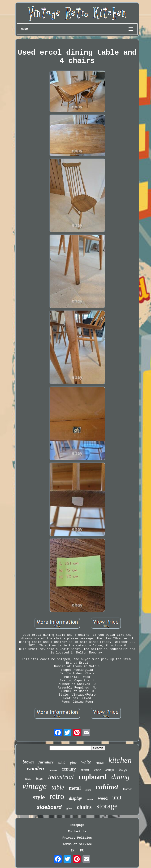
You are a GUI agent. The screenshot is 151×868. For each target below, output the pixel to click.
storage (107, 806)
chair (97, 770)
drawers (53, 770)
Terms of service (77, 844)
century (69, 769)
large (123, 769)
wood (103, 798)
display (75, 798)
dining (120, 777)
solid (62, 763)
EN (73, 851)
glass (69, 808)
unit (117, 797)
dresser (85, 770)
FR (82, 851)
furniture (46, 762)
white (86, 762)
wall (28, 778)
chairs (84, 807)
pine (73, 762)
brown (28, 762)
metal (75, 788)
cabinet (107, 787)
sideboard (49, 807)
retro (57, 796)
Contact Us (77, 831)
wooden (36, 769)
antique (110, 770)
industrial (61, 777)
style (39, 797)
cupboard (93, 777)
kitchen (120, 760)
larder (90, 799)
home (40, 779)
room (88, 790)
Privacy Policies (77, 838)
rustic (100, 763)
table (58, 787)
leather (127, 789)
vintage (34, 786)
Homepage (77, 825)
